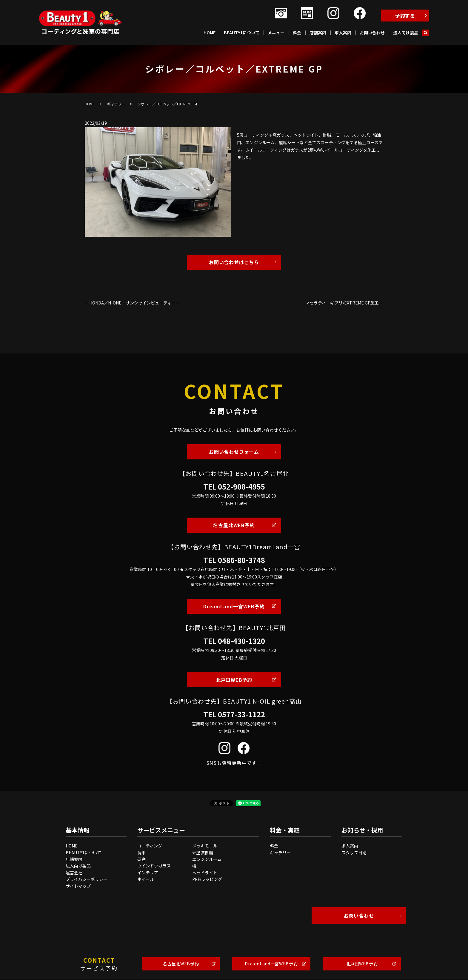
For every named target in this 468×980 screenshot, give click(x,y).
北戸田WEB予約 (234, 680)
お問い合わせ (372, 33)
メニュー (276, 33)
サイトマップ (78, 886)
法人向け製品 (406, 33)
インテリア (148, 873)
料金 (297, 33)
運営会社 (74, 873)
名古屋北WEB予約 (234, 525)
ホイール (146, 879)
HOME (210, 33)
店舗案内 (318, 33)
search (426, 33)
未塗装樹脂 (203, 853)
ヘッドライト (205, 873)
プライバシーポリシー (87, 879)
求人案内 (343, 33)
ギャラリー (116, 104)
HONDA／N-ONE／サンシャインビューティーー (134, 303)
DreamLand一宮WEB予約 (234, 606)
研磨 (141, 859)
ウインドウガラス (154, 866)
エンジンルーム (207, 859)
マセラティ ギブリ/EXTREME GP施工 (342, 303)
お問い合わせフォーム (234, 452)
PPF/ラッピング (207, 879)
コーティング (150, 846)
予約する (405, 16)
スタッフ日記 (354, 853)
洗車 (141, 853)
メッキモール (205, 846)
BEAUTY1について (242, 33)
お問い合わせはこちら (234, 262)
